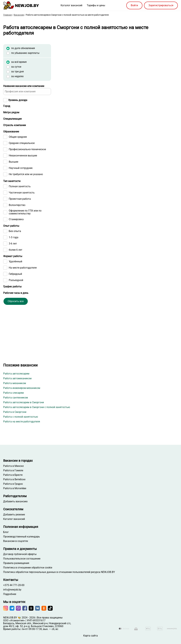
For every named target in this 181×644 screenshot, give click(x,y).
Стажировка (16, 243)
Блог (6, 532)
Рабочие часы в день (16, 323)
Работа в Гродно (13, 484)
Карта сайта (90, 636)
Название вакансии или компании (24, 86)
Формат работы (13, 280)
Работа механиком (15, 383)
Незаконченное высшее (23, 180)
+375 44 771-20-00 (14, 585)
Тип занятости (12, 205)
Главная (7, 15)
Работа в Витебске (14, 479)
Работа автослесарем (16, 374)
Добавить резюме (14, 515)
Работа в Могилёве (15, 488)
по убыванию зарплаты (25, 53)
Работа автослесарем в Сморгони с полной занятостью (37, 407)
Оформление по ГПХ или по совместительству (25, 236)
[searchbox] (21, 148)
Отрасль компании (15, 143)
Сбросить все (16, 338)
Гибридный (15, 298)
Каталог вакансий (71, 5)
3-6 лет (13, 268)
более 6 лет (16, 274)
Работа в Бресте (13, 475)
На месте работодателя (23, 292)
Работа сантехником (16, 398)
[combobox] (27, 148)
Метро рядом (11, 119)
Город (7, 106)
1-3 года (14, 261)
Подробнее (10, 594)
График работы (12, 310)
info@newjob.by (12, 590)
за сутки (16, 67)
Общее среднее (18, 161)
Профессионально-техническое (27, 173)
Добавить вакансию (15, 501)
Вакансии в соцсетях (16, 541)
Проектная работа (20, 223)
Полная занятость (20, 210)
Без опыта (15, 255)
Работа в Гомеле (13, 470)
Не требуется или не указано (26, 198)
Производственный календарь (22, 537)
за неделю (17, 76)
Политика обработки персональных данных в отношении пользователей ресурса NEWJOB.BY (59, 572)
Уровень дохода (18, 100)
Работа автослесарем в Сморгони (24, 402)
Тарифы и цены (96, 5)
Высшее (13, 186)
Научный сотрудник (21, 192)
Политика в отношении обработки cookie (28, 568)
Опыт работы (11, 250)
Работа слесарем (13, 393)
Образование (11, 156)
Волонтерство (17, 229)
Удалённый (15, 285)
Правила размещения (16, 563)
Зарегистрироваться (161, 5)
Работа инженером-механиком (22, 388)
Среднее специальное (22, 167)
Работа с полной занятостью (21, 417)
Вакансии (19, 15)
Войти (134, 5)
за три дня (17, 71)
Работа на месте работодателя (22, 422)
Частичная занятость (22, 217)
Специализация (12, 132)
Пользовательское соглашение (22, 559)
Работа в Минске (13, 466)
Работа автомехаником (17, 378)
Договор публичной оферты (20, 554)
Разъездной (16, 304)
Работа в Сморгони (15, 412)
